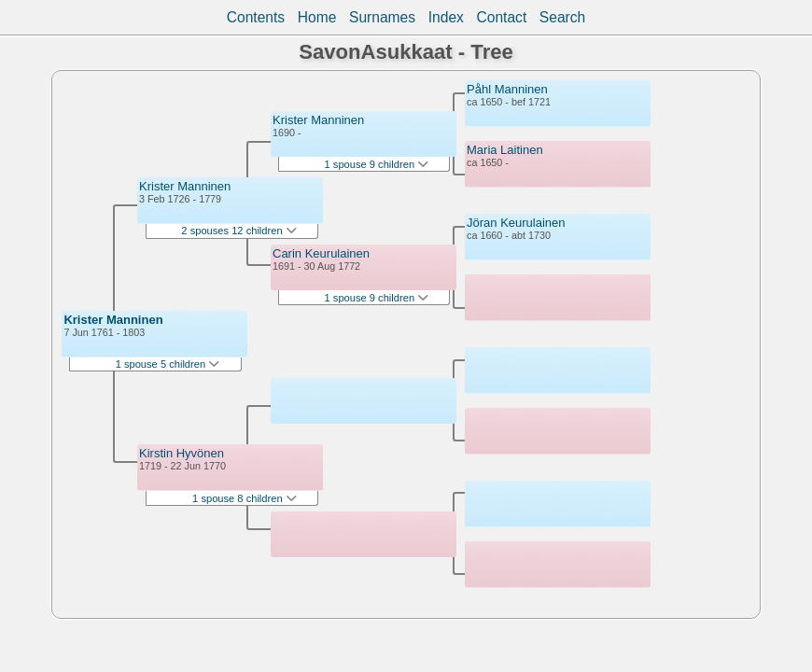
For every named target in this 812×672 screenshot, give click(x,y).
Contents (256, 17)
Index (446, 17)
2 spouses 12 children (238, 231)
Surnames (382, 17)
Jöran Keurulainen (516, 223)
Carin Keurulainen (321, 253)
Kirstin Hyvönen (182, 453)
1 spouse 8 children (245, 498)
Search (562, 17)
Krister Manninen (113, 320)
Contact (501, 17)
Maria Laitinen (505, 150)
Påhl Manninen (507, 89)
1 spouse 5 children (168, 364)
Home (317, 17)
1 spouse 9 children (377, 164)
